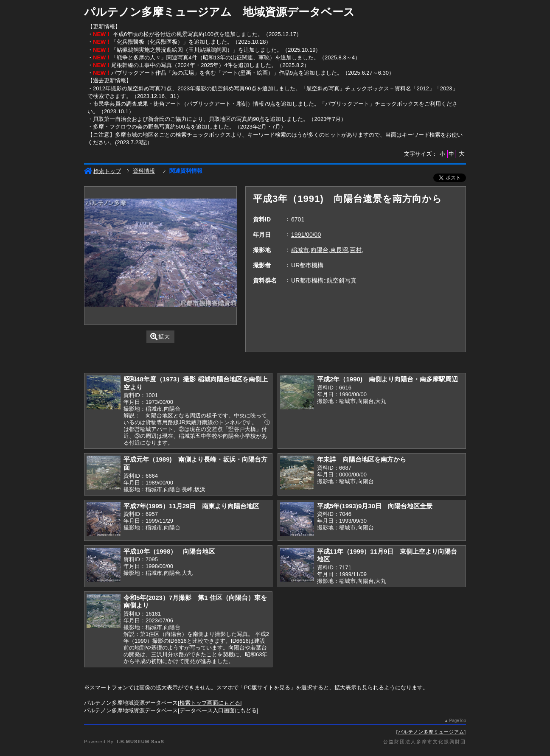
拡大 (160, 337)
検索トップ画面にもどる (210, 703)
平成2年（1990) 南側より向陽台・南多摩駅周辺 (387, 379)
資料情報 (144, 171)
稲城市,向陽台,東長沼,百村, (327, 250)
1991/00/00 (306, 235)
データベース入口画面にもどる (218, 710)
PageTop (458, 721)
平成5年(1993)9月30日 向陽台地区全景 (375, 506)
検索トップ (102, 171)
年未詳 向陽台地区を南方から (362, 459)
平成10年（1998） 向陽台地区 (169, 551)
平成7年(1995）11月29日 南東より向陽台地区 (192, 506)
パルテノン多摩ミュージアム (431, 732)
